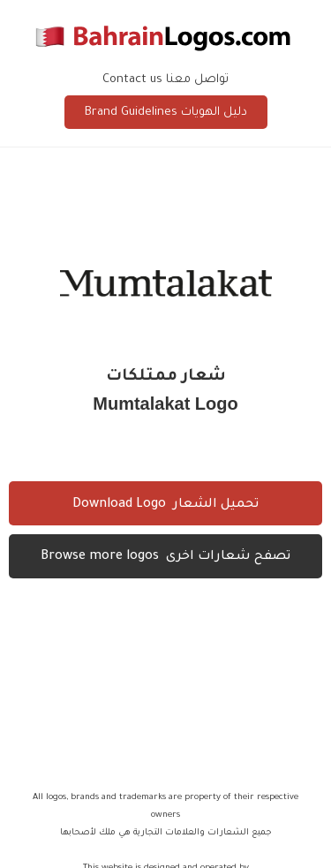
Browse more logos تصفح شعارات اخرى (165, 557)
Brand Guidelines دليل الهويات (166, 113)
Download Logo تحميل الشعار (165, 505)
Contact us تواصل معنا (165, 80)
